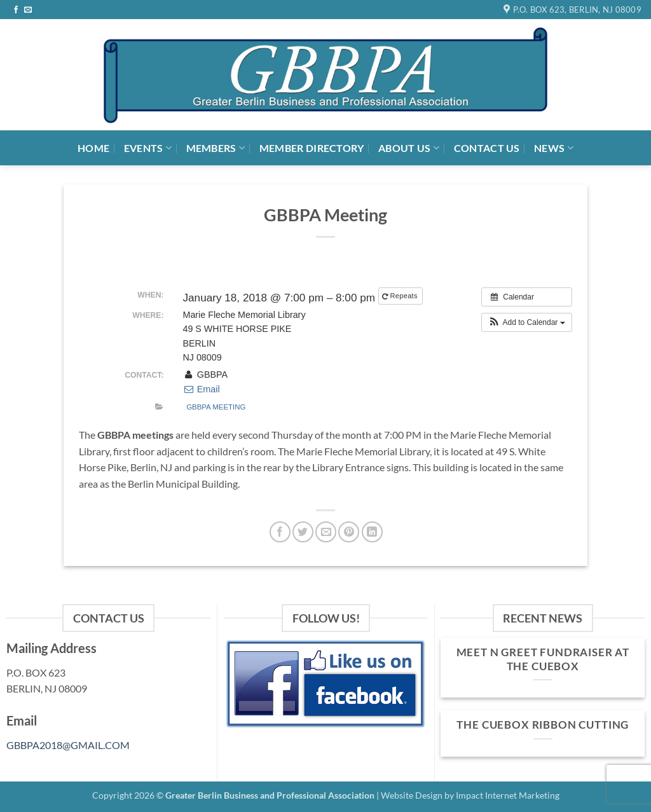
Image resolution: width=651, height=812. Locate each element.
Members (216, 148)
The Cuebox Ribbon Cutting (543, 725)
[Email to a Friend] (326, 532)
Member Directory (312, 148)
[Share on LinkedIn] (372, 532)
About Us (409, 148)
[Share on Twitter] (303, 532)
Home (93, 148)
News (554, 148)
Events (148, 148)
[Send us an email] (28, 10)
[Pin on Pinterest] (349, 532)
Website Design (412, 795)
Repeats (401, 296)
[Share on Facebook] (280, 532)
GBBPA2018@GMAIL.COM (68, 745)
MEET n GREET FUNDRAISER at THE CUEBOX (543, 659)
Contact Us (487, 148)
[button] (527, 322)
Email (201, 389)
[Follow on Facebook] (16, 10)
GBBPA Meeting (216, 407)
